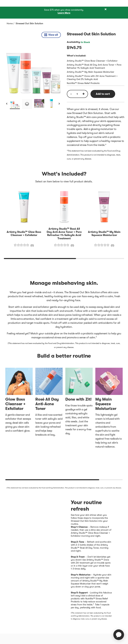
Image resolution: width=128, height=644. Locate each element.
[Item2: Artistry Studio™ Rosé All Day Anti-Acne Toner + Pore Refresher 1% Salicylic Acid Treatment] (64, 234)
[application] (119, 635)
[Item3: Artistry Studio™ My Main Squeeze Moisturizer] (104, 234)
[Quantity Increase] (85, 94)
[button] (15, 104)
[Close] (105, 9)
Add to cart (103, 94)
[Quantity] (77, 94)
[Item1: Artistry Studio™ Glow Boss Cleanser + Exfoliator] (24, 234)
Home (10, 23)
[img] (33, 66)
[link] (51, 35)
